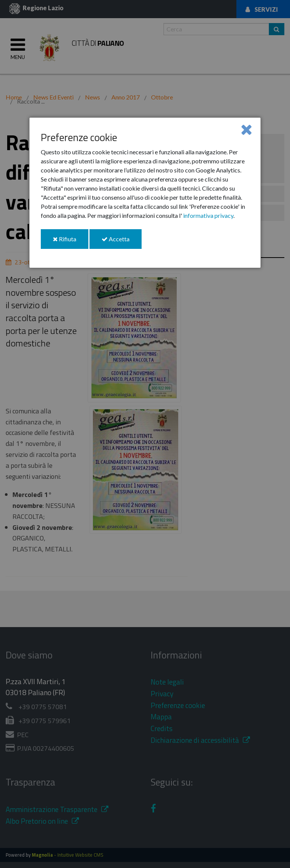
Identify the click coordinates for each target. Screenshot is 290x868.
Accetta (122, 242)
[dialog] (145, 193)
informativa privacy (208, 215)
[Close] (246, 129)
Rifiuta (71, 242)
